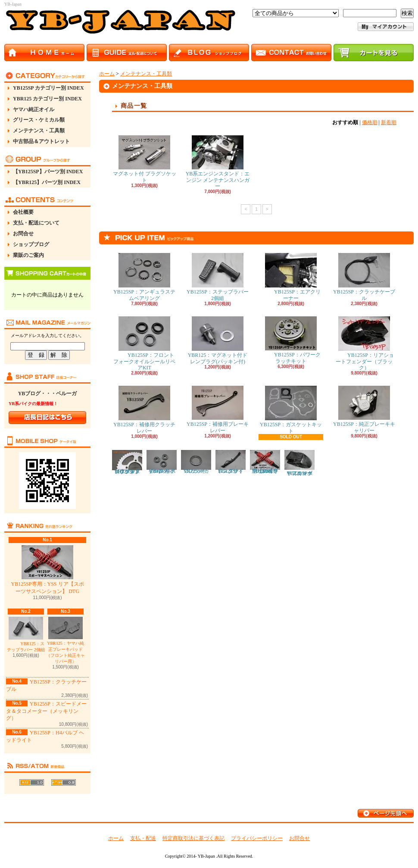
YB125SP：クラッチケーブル (364, 277)
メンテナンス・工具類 (39, 131)
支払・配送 (143, 838)
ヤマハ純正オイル (34, 109)
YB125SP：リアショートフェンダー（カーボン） (299, 463)
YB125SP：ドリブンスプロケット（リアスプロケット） (127, 462)
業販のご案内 (28, 255)
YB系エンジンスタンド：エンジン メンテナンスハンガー (218, 162)
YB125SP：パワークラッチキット (291, 340)
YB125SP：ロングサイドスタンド (231, 462)
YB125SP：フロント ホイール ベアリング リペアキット (162, 462)
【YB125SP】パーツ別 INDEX (48, 172)
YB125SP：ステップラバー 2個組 (218, 277)
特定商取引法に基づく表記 (193, 838)
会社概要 (23, 212)
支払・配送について (36, 223)
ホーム (107, 74)
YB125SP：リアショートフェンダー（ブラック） (364, 343)
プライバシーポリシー (257, 838)
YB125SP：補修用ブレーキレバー (218, 409)
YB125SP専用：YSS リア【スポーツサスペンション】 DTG (47, 570)
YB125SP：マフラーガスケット (196, 462)
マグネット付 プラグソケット (145, 159)
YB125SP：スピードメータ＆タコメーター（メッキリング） (46, 711)
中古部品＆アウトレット (41, 141)
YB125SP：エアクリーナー (291, 277)
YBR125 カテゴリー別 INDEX (47, 99)
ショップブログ (31, 244)
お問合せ (23, 234)
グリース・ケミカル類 (39, 120)
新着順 (389, 122)
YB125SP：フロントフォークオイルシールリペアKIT (144, 343)
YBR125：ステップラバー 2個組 (26, 634)
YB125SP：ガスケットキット (291, 410)
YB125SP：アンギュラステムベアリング (144, 277)
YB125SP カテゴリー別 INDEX (48, 88)
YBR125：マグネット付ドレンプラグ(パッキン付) (218, 340)
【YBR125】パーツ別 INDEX (47, 182)
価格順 (370, 122)
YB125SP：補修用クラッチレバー (144, 410)
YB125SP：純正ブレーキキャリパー (364, 409)
